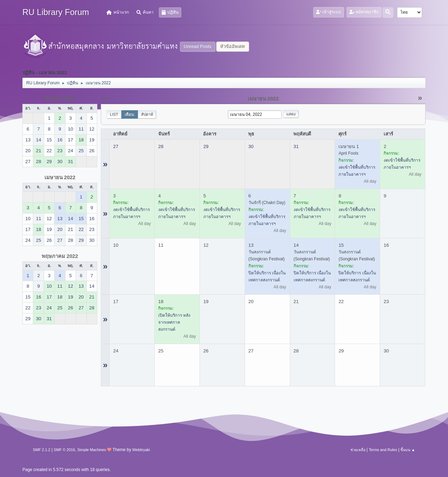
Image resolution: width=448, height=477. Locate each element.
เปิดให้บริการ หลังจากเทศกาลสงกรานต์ (174, 322)
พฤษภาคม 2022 (60, 256)
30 (251, 146)
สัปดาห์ (147, 114)
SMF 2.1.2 (42, 450)
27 (116, 146)
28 (161, 146)
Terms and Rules (383, 450)
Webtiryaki (141, 450)
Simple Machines (92, 450)
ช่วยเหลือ (358, 450)
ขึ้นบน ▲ (408, 450)
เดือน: (130, 114)
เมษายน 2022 (60, 177)
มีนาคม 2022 (60, 99)
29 (206, 146)
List (114, 114)
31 (296, 146)
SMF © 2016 (65, 450)
